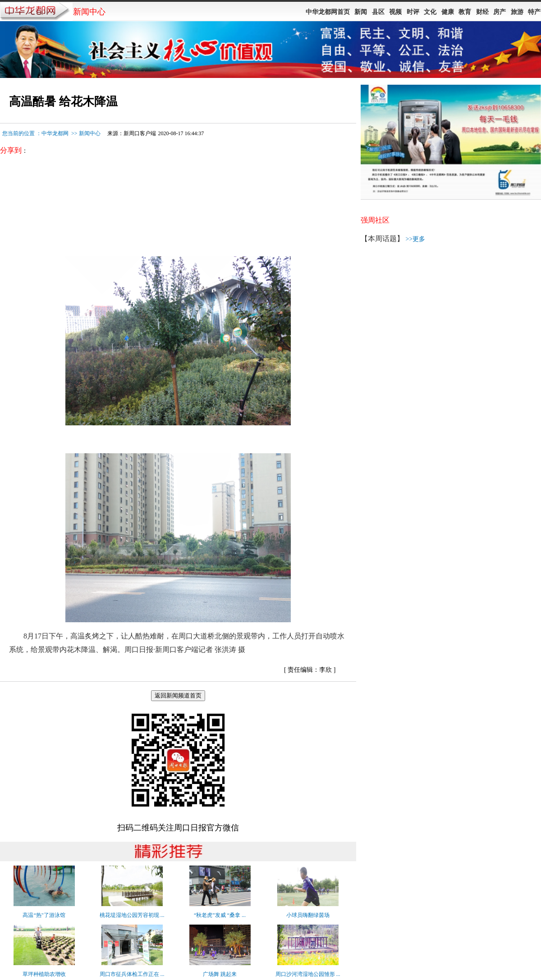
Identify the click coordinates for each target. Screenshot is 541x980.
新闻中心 (90, 133)
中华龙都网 (55, 133)
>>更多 (416, 239)
